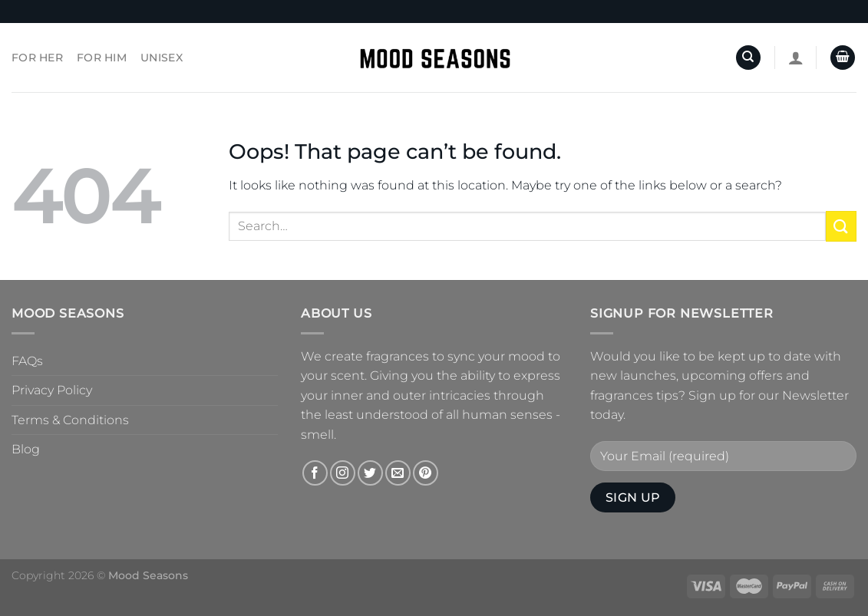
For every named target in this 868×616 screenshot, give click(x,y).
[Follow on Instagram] (343, 473)
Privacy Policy (52, 390)
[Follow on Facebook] (315, 473)
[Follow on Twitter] (370, 473)
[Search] (748, 58)
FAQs (27, 361)
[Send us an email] (398, 473)
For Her (37, 58)
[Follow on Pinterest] (426, 473)
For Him (102, 58)
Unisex (162, 58)
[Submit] (841, 226)
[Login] (796, 58)
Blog (26, 449)
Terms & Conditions (70, 420)
